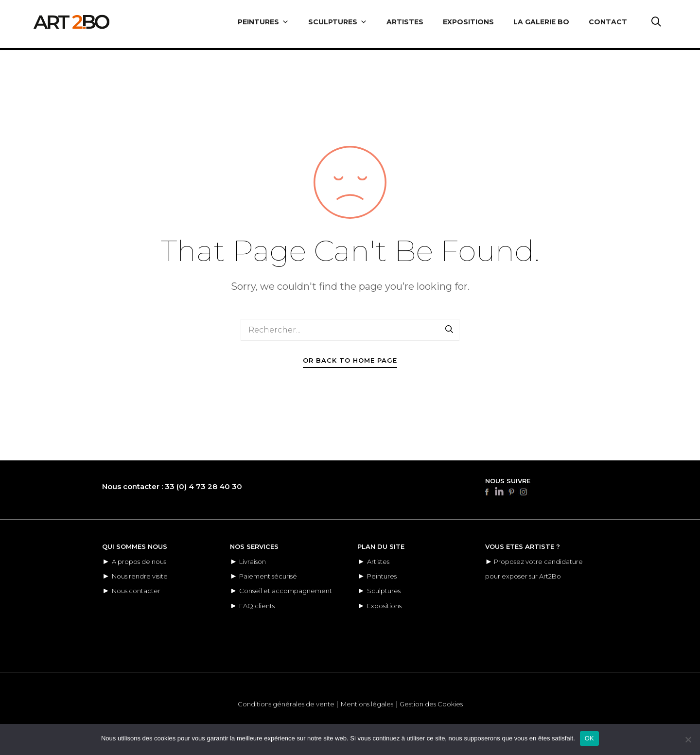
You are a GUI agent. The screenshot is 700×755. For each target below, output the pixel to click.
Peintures (382, 576)
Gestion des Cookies (431, 704)
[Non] (688, 739)
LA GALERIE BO (541, 22)
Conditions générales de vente (286, 704)
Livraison (253, 562)
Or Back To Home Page (350, 360)
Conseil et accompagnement (286, 591)
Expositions (384, 606)
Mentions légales (367, 704)
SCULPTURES (338, 22)
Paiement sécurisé (268, 576)
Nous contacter (136, 591)
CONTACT (608, 22)
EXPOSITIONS (468, 22)
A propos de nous (139, 562)
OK (589, 738)
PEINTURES (263, 22)
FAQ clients (257, 606)
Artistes (378, 562)
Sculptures (384, 591)
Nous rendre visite (140, 576)
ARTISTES (405, 22)
